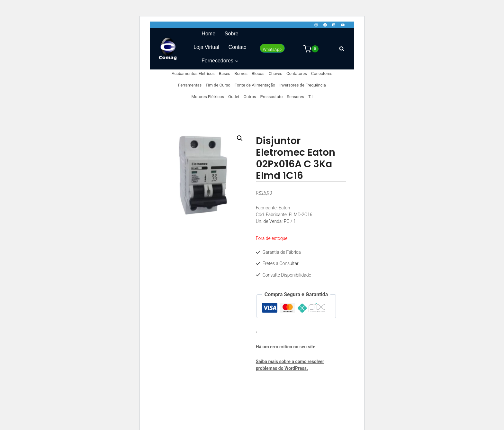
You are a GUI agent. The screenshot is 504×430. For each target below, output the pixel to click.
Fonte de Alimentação (255, 85)
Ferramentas (190, 85)
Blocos (258, 73)
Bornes (241, 73)
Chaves (275, 73)
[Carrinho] (311, 49)
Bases (225, 73)
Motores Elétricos (208, 97)
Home (208, 34)
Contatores (297, 73)
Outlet (234, 97)
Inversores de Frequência (303, 85)
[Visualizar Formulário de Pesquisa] (342, 49)
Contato (238, 47)
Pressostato (272, 97)
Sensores (295, 97)
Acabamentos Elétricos (193, 73)
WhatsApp (272, 49)
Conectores (322, 73)
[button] (240, 138)
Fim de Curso (218, 85)
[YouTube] (343, 25)
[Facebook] (325, 25)
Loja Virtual (206, 47)
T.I (310, 97)
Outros (250, 97)
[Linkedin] (334, 25)
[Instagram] (316, 25)
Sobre (232, 34)
